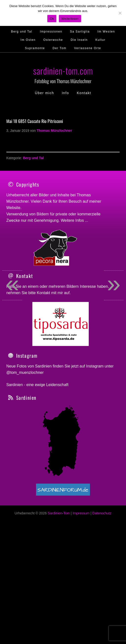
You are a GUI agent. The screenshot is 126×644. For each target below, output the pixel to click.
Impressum (81, 550)
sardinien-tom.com (63, 71)
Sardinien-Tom (59, 550)
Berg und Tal (33, 158)
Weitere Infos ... (75, 220)
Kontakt (43, 330)
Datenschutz (102, 550)
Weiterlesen (70, 19)
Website (13, 208)
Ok (52, 19)
